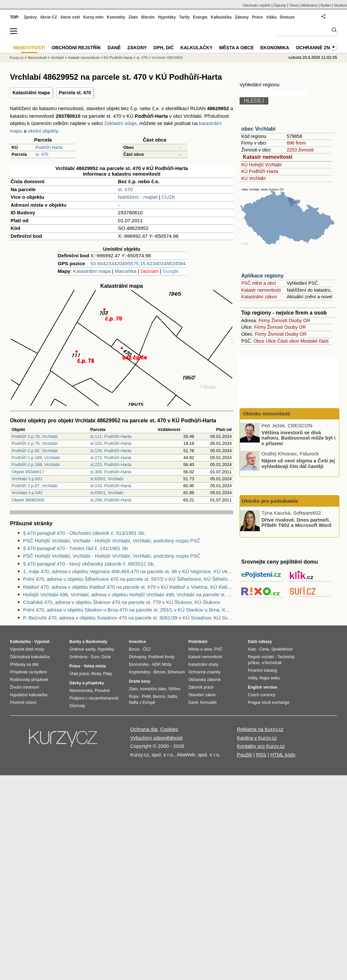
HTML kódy (283, 755)
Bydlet (326, 5)
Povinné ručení (23, 703)
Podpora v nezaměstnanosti (94, 698)
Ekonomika (275, 48)
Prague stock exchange (269, 703)
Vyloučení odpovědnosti (156, 738)
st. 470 (42, 154)
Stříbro (174, 689)
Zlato (133, 17)
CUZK (168, 197)
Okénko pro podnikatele (270, 501)
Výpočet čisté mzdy (27, 649)
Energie (200, 17)
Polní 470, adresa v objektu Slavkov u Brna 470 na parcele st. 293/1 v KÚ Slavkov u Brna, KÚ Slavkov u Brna (128, 610)
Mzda (96, 674)
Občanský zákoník (205, 680)
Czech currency (262, 695)
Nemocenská (81, 691)
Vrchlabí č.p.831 (27, 479)
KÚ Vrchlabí (253, 178)
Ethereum (176, 672)
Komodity (116, 17)
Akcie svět (70, 17)
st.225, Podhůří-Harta (111, 465)
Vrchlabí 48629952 (167, 58)
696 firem (296, 143)
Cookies (169, 729)
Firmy (264, 320)
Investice (137, 642)
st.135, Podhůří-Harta (111, 451)
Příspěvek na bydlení (28, 672)
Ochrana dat (144, 729)
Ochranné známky (320, 48)
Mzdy (167, 664)
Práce (258, 17)
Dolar (106, 657)
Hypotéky (167, 17)
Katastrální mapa (31, 93)
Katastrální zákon (259, 297)
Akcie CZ (48, 17)
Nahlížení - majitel (138, 197)
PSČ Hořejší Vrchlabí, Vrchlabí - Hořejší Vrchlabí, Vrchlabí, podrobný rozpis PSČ (112, 541)
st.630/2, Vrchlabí (107, 479)
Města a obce (236, 48)
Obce (259, 341)
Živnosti (279, 320)
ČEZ (147, 649)
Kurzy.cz (17, 58)
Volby (252, 678)
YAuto (294, 5)
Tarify (184, 17)
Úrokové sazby (82, 649)
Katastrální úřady (203, 664)
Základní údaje (120, 123)
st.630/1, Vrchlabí (107, 493)
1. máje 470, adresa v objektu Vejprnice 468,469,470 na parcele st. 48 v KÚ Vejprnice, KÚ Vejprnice (128, 571)
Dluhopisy (137, 657)
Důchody (77, 706)
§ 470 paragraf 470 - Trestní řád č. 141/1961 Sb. (76, 548)
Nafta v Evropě (142, 703)
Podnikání (198, 642)
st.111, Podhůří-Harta (111, 436)
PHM (146, 697)
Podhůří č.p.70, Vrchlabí (35, 443)
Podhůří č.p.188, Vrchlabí (36, 458)
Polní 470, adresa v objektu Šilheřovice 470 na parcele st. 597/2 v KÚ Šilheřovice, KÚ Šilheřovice (128, 579)
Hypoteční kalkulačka (29, 695)
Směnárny (78, 657)
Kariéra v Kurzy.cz (257, 738)
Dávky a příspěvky (87, 683)
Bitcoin (148, 17)
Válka (271, 17)
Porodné (102, 691)
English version (263, 687)
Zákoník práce (201, 687)
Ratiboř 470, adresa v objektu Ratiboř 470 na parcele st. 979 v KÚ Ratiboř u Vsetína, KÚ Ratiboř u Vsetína (128, 587)
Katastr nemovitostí (268, 157)
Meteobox (310, 5)
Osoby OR (299, 320)
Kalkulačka (221, 17)
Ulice (271, 341)
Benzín (159, 697)
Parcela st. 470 (75, 93)
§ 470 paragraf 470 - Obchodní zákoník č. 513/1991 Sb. (84, 533)
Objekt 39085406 (28, 500)
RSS (261, 755)
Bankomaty (96, 642)
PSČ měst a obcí (259, 283)
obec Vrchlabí (258, 129)
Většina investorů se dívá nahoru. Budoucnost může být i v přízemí (298, 438)
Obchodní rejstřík (257, 5)
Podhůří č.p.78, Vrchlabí (35, 436)
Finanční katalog (262, 670)
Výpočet (42, 642)
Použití (245, 755)
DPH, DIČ (163, 48)
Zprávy (30, 17)
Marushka (126, 271)
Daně (114, 48)
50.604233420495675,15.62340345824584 (138, 263)
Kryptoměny (139, 672)
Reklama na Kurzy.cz (260, 729)
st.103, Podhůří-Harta (111, 443)
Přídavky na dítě (24, 664)
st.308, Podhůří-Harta (111, 472)
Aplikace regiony (262, 276)
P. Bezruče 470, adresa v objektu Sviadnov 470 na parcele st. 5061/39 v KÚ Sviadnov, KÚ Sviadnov (128, 618)
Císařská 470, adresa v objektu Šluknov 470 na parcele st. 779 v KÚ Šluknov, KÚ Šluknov (122, 602)
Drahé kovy (140, 681)
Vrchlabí (58, 58)
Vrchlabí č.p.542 (27, 493)
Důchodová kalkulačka (30, 657)
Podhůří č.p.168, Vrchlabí (36, 465)
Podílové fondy (161, 657)
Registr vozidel (261, 657)
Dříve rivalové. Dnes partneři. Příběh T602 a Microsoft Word (296, 522)
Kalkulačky (196, 48)
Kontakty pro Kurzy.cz (261, 746)
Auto (252, 649)
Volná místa (95, 666)
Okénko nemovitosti (266, 414)
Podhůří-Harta (49, 147)
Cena (264, 649)
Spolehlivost (282, 649)
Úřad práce (79, 674)
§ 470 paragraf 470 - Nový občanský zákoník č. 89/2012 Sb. (89, 564)
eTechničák (272, 663)
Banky (75, 642)
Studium (340, 5)
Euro (95, 657)
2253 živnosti (300, 150)
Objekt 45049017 (28, 472)
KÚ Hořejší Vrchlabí (261, 165)
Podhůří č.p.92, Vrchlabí (35, 451)
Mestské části (314, 341)
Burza (134, 649)
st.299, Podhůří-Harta (111, 500)
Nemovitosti (37, 58)
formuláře (208, 703)
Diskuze (287, 17)
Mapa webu (270, 678)
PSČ (219, 649)
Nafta (172, 697)
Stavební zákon (202, 695)
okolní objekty (43, 131)
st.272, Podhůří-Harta (111, 458)
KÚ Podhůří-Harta (260, 171)
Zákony (242, 17)
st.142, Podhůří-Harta (111, 486)
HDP (156, 664)
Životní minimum (24, 687)
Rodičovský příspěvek (29, 680)
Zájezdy (280, 5)
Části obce (288, 341)
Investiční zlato (153, 689)
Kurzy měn (93, 17)
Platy (108, 674)
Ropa (134, 697)
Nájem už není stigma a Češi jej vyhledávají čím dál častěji (298, 463)
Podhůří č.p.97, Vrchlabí (35, 486)
